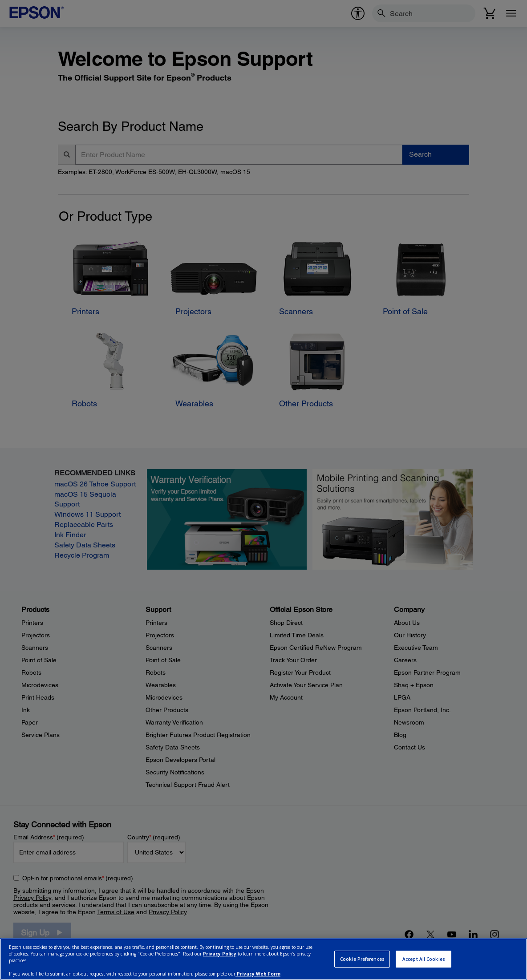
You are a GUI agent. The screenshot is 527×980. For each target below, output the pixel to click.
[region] (263, 959)
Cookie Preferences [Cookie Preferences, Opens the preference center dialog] (362, 959)
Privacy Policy (220, 954)
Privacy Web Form (258, 974)
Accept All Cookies (424, 959)
